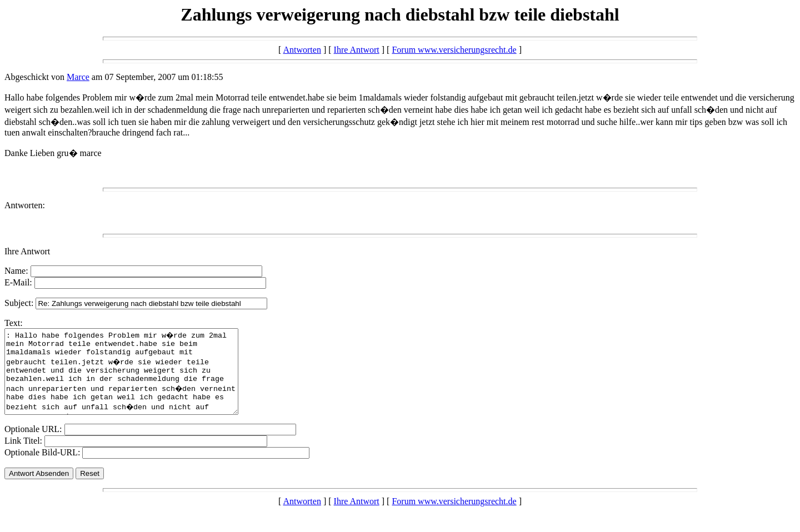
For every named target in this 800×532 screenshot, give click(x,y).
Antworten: (25, 205)
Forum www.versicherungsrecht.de (454, 50)
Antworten (302, 50)
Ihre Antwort (357, 50)
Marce (78, 77)
